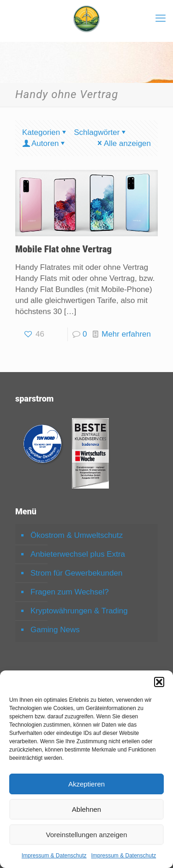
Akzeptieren (86, 784)
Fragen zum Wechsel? (70, 592)
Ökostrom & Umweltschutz (77, 535)
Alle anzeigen (123, 143)
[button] (159, 682)
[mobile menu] (161, 18)
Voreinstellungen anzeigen (87, 835)
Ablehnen (86, 809)
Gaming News (55, 630)
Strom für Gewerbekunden (76, 573)
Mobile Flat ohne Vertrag (63, 249)
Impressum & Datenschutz (54, 856)
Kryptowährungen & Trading (79, 611)
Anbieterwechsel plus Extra (78, 554)
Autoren (45, 143)
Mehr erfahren (126, 334)
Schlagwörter (101, 132)
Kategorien (45, 132)
